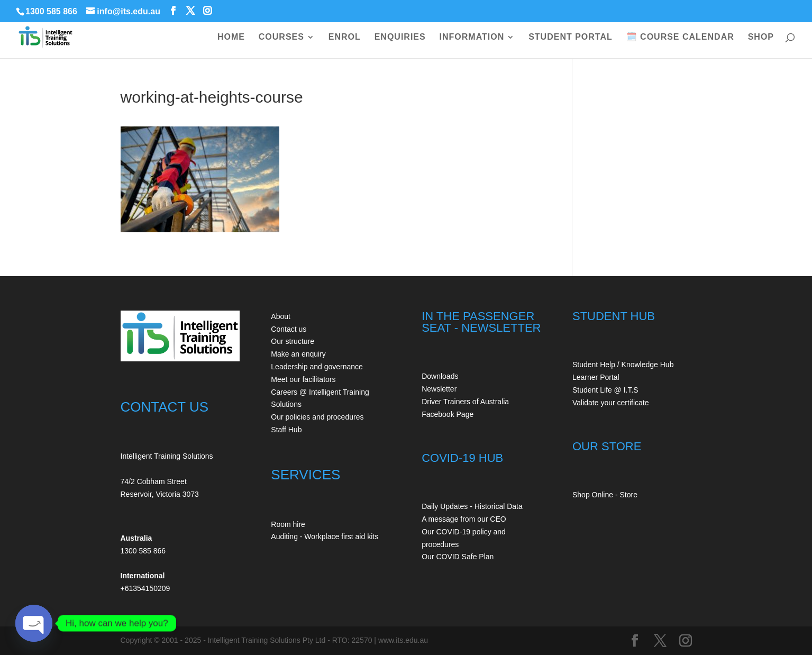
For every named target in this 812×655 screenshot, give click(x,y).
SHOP (761, 37)
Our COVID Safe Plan (458, 557)
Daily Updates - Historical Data (472, 506)
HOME (231, 37)
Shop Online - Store (605, 495)
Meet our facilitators (303, 379)
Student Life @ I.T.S (605, 390)
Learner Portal (596, 377)
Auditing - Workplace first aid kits (325, 536)
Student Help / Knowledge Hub (623, 365)
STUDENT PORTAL (571, 37)
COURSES (281, 37)
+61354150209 (145, 588)
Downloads (440, 376)
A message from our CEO (464, 519)
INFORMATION (472, 37)
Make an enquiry (298, 354)
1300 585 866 (51, 11)
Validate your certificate (610, 403)
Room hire (288, 524)
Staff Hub (286, 430)
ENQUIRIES (400, 37)
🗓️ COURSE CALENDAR (680, 37)
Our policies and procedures (317, 417)
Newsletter (439, 389)
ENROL (345, 37)
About (281, 316)
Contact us (289, 329)
